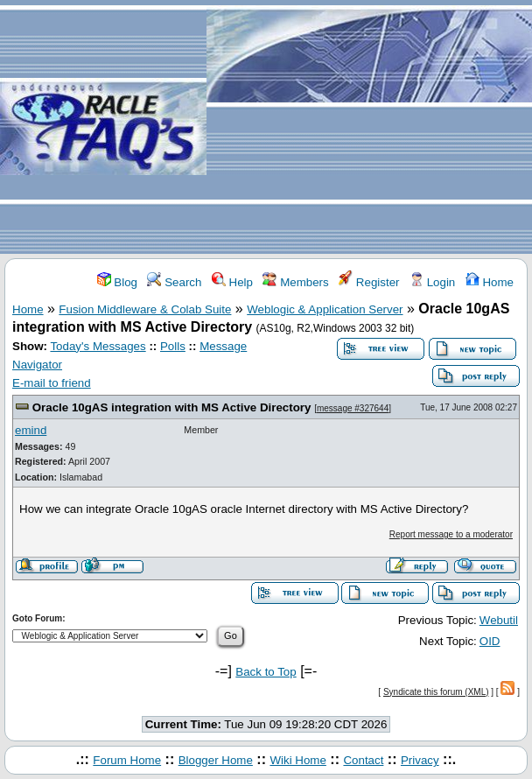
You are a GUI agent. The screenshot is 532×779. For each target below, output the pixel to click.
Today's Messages (98, 346)
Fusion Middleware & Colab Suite (145, 309)
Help (232, 282)
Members (295, 282)
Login (432, 282)
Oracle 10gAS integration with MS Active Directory (172, 407)
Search (174, 282)
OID (490, 641)
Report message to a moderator (451, 534)
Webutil (499, 620)
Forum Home (127, 760)
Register (369, 282)
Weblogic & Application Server (325, 309)
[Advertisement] (369, 128)
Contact (363, 760)
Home (490, 282)
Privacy (420, 760)
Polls (173, 346)
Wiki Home (297, 760)
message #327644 (353, 408)
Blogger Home (216, 760)
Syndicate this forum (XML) (436, 692)
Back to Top (266, 672)
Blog (117, 282)
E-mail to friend (52, 383)
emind (31, 430)
